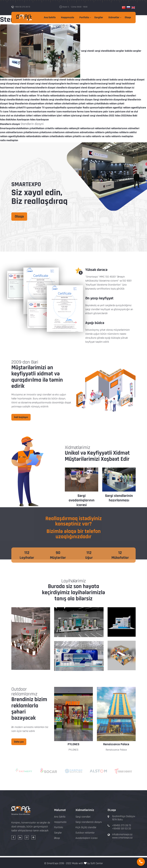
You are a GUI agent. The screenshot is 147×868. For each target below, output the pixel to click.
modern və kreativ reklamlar (29, 727)
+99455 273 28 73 (122, 825)
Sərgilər (99, 17)
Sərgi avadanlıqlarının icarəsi (119, 500)
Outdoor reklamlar (85, 833)
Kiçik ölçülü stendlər (86, 827)
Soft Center (97, 863)
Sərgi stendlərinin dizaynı (82, 498)
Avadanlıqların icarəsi (87, 838)
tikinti (14, 403)
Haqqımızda (67, 17)
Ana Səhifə (50, 17)
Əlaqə (128, 17)
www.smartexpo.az (122, 838)
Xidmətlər (114, 17)
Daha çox (19, 742)
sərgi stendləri (44, 395)
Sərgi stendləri (83, 817)
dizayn (62, 399)
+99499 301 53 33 (122, 829)
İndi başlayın (21, 417)
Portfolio (84, 17)
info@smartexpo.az (122, 834)
